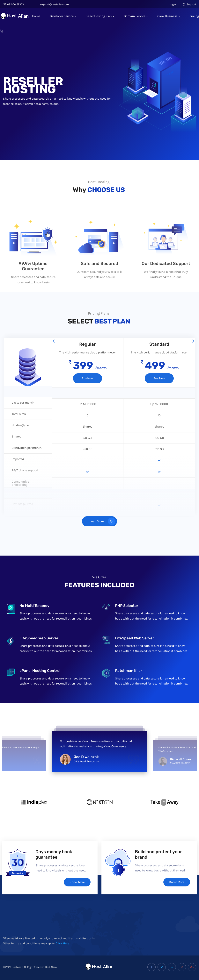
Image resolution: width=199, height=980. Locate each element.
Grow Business (169, 16)
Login (171, 4)
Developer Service (63, 16)
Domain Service (136, 16)
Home (36, 16)
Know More (77, 882)
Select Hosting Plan (100, 16)
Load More (103, 521)
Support (189, 4)
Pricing (194, 16)
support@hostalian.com (52, 4)
